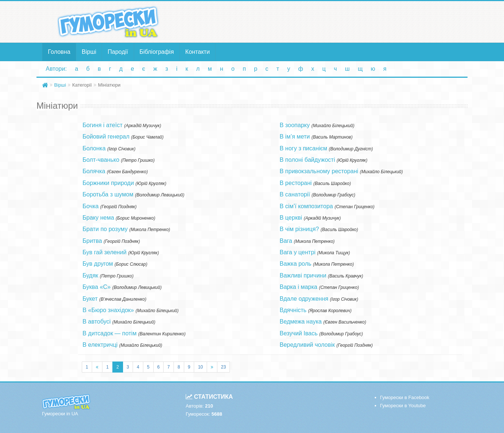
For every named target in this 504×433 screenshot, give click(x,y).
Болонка (94, 148)
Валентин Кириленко (162, 334)
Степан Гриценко (354, 207)
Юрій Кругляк (151, 184)
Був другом (98, 264)
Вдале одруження (304, 299)
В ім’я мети (295, 137)
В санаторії (295, 194)
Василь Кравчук (346, 276)
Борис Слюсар (131, 264)
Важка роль (295, 264)
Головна (59, 52)
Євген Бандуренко (127, 172)
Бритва (92, 241)
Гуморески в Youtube (403, 406)
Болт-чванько (101, 160)
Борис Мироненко (135, 218)
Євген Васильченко (345, 322)
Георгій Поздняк (118, 207)
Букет (90, 299)
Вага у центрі (297, 252)
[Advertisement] (324, 21)
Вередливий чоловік (307, 345)
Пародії (118, 52)
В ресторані (296, 183)
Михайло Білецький (157, 311)
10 (200, 367)
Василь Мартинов (332, 137)
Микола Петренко (150, 230)
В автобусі (97, 322)
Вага (286, 241)
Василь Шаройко (332, 184)
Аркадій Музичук (143, 126)
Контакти (198, 52)
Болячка (94, 171)
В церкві (291, 218)
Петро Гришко (138, 160)
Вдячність (293, 310)
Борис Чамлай (147, 137)
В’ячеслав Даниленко (123, 299)
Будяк (90, 275)
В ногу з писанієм (303, 148)
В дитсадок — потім (110, 333)
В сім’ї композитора (306, 206)
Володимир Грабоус (333, 195)
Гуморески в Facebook (405, 397)
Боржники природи (108, 183)
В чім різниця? (299, 229)
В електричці (100, 345)
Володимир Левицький (160, 195)
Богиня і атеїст (102, 125)
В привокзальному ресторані (319, 171)
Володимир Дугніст (351, 149)
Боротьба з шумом (108, 194)
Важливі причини (303, 275)
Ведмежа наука (301, 322)
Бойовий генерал (106, 137)
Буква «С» (97, 287)
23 (223, 367)
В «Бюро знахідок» (108, 310)
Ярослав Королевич (330, 311)
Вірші (89, 52)
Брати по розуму (105, 229)
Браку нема (98, 218)
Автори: (56, 69)
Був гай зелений (104, 252)
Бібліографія (157, 52)
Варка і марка (298, 287)
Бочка (91, 206)
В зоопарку (295, 125)
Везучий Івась (299, 333)
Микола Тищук (334, 253)
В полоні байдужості (307, 160)
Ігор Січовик (121, 149)
